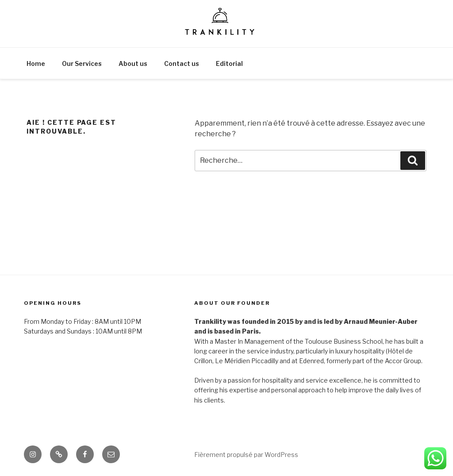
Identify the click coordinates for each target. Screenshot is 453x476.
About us (133, 63)
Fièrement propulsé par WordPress (246, 455)
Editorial (229, 63)
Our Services (82, 63)
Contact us (182, 63)
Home (36, 63)
